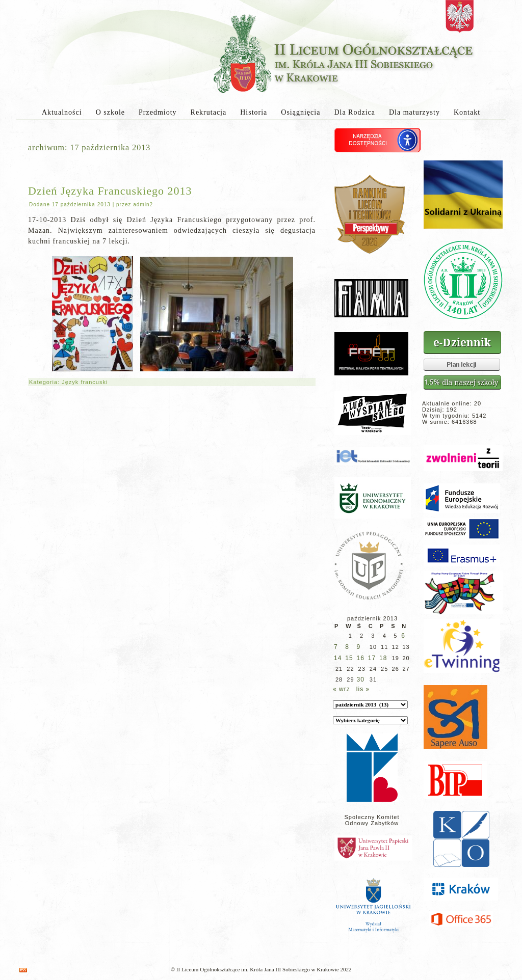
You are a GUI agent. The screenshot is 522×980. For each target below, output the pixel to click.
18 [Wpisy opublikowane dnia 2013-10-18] (383, 658)
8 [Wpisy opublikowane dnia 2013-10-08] (347, 647)
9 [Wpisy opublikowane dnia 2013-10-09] (359, 647)
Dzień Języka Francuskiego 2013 (110, 191)
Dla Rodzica (355, 112)
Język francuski (85, 382)
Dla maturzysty (414, 112)
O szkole (110, 112)
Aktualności (62, 112)
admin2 (143, 205)
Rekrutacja (209, 112)
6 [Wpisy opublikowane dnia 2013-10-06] (403, 636)
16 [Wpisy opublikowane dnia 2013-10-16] (361, 658)
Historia (254, 112)
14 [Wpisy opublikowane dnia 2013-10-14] (338, 658)
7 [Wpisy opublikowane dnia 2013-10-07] (336, 647)
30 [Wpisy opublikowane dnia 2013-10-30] (361, 679)
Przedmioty (158, 112)
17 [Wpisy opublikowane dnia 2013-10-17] (372, 658)
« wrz (342, 689)
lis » (363, 689)
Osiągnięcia (301, 112)
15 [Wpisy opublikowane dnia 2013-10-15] (349, 658)
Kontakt (467, 112)
